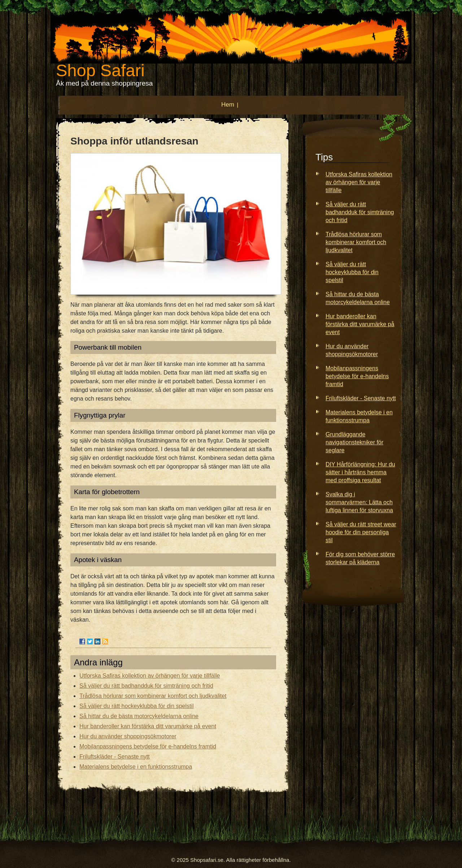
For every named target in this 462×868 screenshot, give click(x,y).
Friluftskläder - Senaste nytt (115, 757)
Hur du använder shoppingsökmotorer (128, 736)
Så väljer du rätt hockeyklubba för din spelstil (137, 706)
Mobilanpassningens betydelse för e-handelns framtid (148, 746)
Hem (228, 105)
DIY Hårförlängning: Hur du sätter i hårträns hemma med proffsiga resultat (360, 472)
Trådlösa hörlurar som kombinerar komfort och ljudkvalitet (153, 696)
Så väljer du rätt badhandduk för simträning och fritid (146, 686)
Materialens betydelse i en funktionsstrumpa (136, 767)
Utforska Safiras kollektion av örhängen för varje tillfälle (150, 676)
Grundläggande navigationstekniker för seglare (354, 442)
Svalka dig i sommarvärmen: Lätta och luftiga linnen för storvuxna (359, 502)
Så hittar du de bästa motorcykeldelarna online (139, 716)
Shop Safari (100, 70)
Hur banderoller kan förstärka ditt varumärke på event (148, 726)
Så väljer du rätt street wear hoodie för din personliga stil (361, 532)
